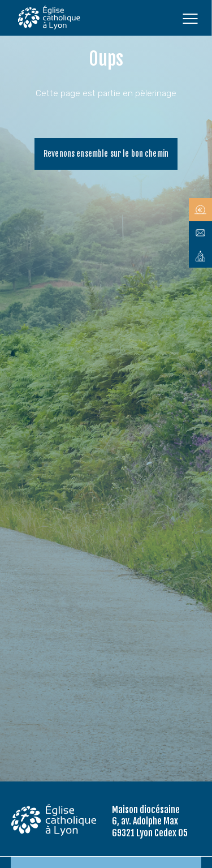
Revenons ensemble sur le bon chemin (106, 154)
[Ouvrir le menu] (190, 18)
